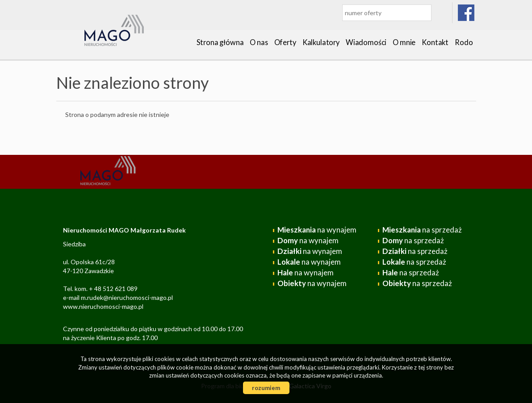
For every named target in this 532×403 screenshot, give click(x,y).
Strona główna (220, 42)
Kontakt (435, 42)
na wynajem (317, 230)
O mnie (404, 42)
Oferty (285, 42)
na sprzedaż (422, 230)
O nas (259, 42)
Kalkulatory (321, 42)
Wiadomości (366, 42)
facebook (467, 13)
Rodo (464, 42)
